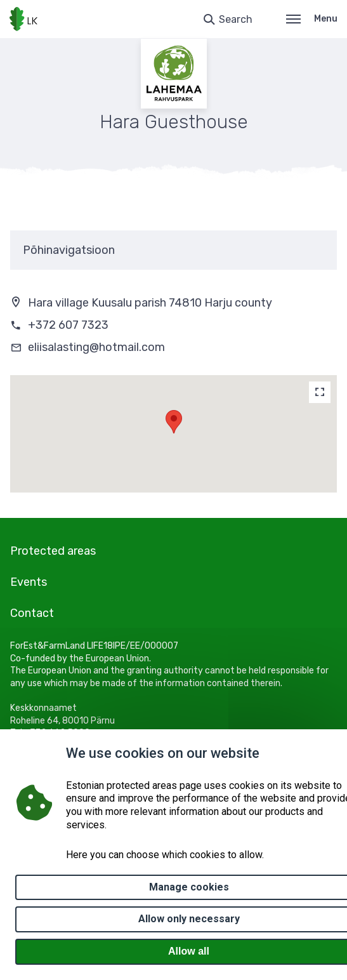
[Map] (320, 392)
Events (29, 582)
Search (236, 19)
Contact (32, 613)
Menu (312, 19)
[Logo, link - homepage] (23, 19)
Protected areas (53, 551)
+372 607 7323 (68, 325)
